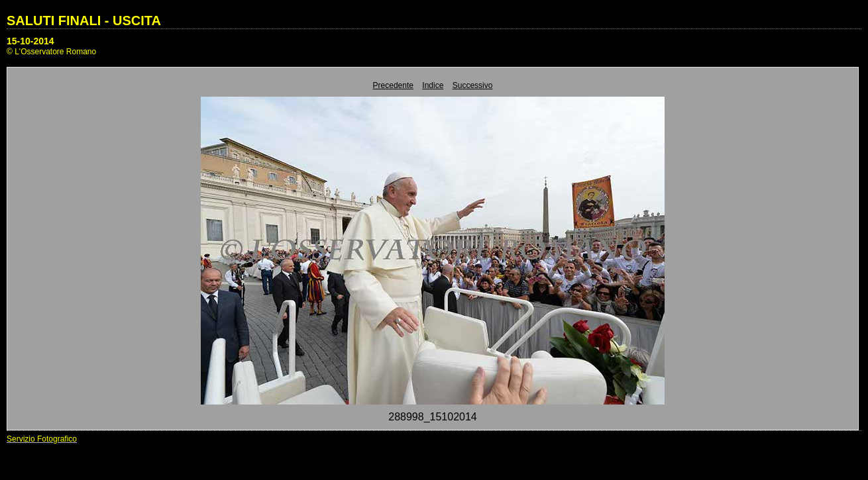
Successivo (473, 85)
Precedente (393, 85)
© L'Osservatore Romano (51, 52)
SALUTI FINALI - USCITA (84, 21)
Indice (433, 85)
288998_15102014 (432, 417)
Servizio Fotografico (42, 439)
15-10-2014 (30, 41)
